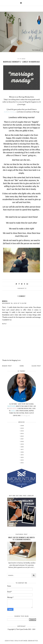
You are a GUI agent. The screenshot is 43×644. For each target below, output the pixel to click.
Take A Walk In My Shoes (19, 641)
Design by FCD (33, 641)
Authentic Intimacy (10, 112)
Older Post (36, 366)
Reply (4, 324)
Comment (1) (22, 288)
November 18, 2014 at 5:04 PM (14, 303)
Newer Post (7, 366)
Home (22, 366)
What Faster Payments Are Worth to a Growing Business (22, 538)
